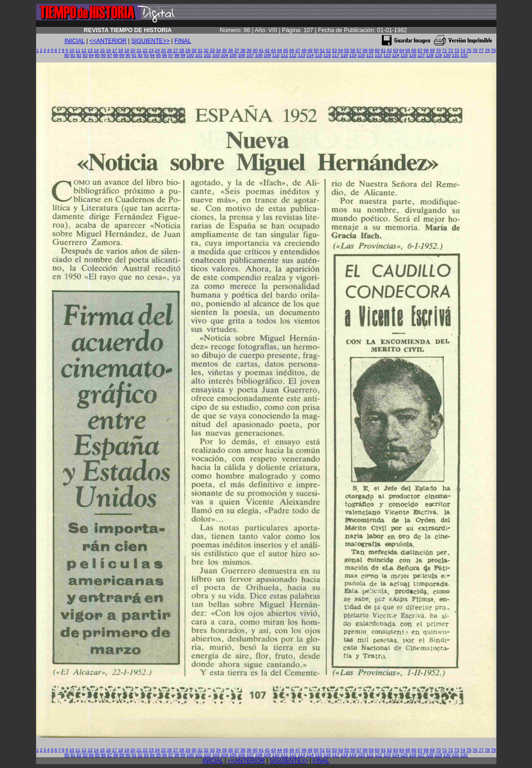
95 (158, 55)
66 (414, 50)
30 (194, 50)
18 (120, 50)
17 (115, 50)
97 (171, 55)
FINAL (183, 41)
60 (377, 50)
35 (224, 50)
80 (67, 55)
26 (170, 50)
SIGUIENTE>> (150, 41)
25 (163, 50)
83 (85, 55)
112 (293, 55)
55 (347, 50)
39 (249, 50)
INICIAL (75, 41)
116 (327, 55)
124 (396, 55)
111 (285, 55)
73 (457, 50)
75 (469, 50)
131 (456, 55)
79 (493, 50)
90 (128, 55)
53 (335, 50)
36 (231, 50)
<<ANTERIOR (108, 41)
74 (463, 50)
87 (110, 55)
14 (96, 50)
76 (475, 50)
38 (243, 50)
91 (134, 55)
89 (122, 55)
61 (383, 50)
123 (387, 55)
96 (164, 55)
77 (481, 50)
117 (336, 55)
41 (261, 50)
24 (157, 50)
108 (259, 55)
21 (139, 50)
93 (146, 55)
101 (199, 55)
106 (242, 55)
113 (302, 55)
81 (73, 55)
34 (218, 50)
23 (151, 50)
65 (408, 50)
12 (84, 50)
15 (102, 50)
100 (190, 55)
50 (316, 50)
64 (402, 50)
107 (250, 55)
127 (421, 55)
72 (451, 50)
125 (404, 55)
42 (267, 50)
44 (279, 50)
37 (236, 50)
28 (182, 50)
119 (353, 55)
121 (370, 55)
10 (72, 50)
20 (133, 50)
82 (79, 55)
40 (255, 50)
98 (177, 55)
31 (200, 50)
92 (140, 55)
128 (430, 55)
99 (183, 55)
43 (274, 50)
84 (91, 55)
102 (207, 55)
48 (304, 50)
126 (413, 55)
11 (78, 50)
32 (206, 50)
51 (322, 50)
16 (108, 50)
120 (361, 55)
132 (464, 55)
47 (298, 50)
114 (310, 55)
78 (487, 50)
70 (438, 50)
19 (127, 50)
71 (444, 50)
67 (420, 50)
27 (176, 50)
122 (379, 55)
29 (188, 50)
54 (340, 50)
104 (225, 55)
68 (426, 50)
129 (438, 55)
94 (152, 55)
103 (216, 55)
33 (212, 50)
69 (432, 50)
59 (371, 50)
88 (116, 55)
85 (98, 55)
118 (344, 55)
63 (395, 50)
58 (365, 50)
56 (353, 50)
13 (90, 50)
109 (267, 55)
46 (292, 50)
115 (319, 55)
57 (359, 50)
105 (233, 55)
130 (447, 55)
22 (145, 50)
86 (103, 55)
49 (310, 50)
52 (328, 50)
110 (276, 55)
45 (286, 50)
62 (390, 50)
